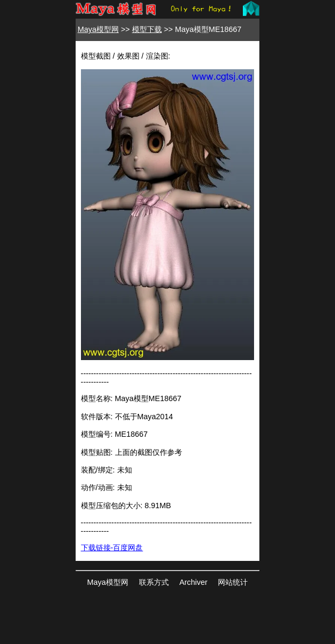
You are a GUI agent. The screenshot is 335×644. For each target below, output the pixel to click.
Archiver (194, 582)
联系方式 (154, 582)
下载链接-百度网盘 (112, 548)
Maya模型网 (98, 29)
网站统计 (233, 582)
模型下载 (147, 29)
